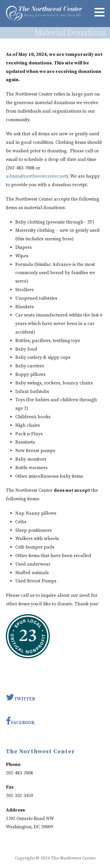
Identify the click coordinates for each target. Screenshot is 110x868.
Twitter (21, 697)
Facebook (20, 721)
